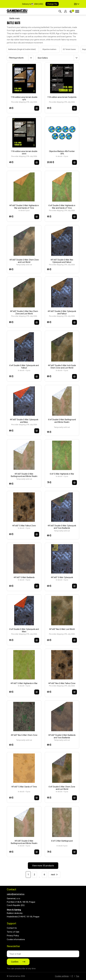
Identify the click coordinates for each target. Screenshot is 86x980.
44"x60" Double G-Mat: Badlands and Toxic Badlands (62, 736)
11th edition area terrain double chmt (24, 152)
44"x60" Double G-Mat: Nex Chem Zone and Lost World (24, 312)
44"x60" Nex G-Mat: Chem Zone (24, 735)
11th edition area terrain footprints (62, 97)
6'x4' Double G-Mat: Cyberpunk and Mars (24, 630)
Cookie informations (16, 939)
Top (77, 976)
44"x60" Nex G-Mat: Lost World (62, 629)
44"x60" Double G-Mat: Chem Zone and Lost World (24, 261)
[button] (77, 4)
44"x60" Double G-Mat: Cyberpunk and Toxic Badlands (62, 527)
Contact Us (12, 928)
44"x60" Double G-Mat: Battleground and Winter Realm (24, 475)
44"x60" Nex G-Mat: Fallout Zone (62, 683)
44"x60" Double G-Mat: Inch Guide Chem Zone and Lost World (62, 367)
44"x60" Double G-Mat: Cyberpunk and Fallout (62, 312)
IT (72, 976)
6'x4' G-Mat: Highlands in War (62, 474)
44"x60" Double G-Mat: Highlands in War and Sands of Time (24, 207)
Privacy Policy (13, 936)
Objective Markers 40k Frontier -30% (62, 152)
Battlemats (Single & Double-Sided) (19, 49)
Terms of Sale (13, 932)
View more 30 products (43, 866)
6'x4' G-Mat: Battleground (62, 841)
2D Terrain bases (67, 49)
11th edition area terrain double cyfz (24, 98)
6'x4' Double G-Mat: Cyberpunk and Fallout (24, 367)
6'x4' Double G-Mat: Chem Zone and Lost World (62, 788)
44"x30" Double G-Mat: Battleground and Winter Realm (24, 842)
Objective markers (47, 49)
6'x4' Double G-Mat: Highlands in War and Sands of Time (62, 207)
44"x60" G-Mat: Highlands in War (24, 683)
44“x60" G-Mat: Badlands (24, 577)
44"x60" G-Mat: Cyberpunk (62, 577)
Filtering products (16, 58)
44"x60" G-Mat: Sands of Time (24, 787)
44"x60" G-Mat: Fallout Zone (24, 526)
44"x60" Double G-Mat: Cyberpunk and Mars (24, 421)
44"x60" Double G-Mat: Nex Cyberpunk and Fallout (62, 261)
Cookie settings (62, 976)
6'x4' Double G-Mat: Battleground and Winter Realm (62, 421)
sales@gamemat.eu (16, 894)
